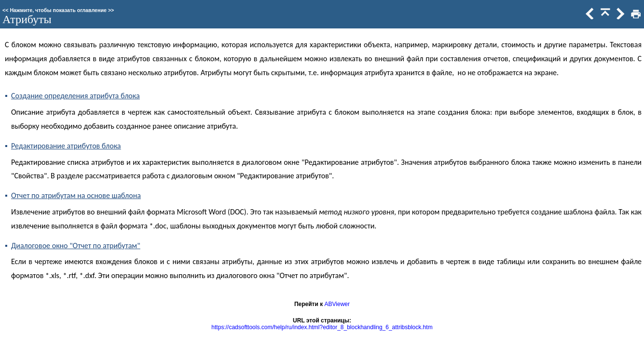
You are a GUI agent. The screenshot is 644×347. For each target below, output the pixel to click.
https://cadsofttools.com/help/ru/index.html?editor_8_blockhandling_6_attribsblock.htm (322, 327)
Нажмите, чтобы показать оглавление (58, 10)
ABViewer (337, 304)
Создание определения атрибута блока (75, 96)
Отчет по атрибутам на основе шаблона (76, 195)
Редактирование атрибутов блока (66, 146)
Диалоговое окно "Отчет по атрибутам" (76, 246)
